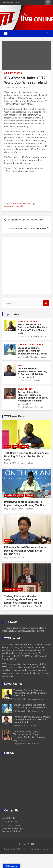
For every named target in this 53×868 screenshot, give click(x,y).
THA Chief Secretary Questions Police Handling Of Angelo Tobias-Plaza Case (32, 329)
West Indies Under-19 (14, 206)
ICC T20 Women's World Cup (22, 204)
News (27, 321)
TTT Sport (26, 88)
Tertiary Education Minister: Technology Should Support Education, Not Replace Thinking (33, 396)
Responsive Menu (48, 2)
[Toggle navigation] (6, 33)
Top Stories (12, 314)
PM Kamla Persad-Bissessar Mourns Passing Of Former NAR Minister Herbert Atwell (32, 373)
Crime (20, 321)
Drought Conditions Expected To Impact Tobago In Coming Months (32, 351)
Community (23, 345)
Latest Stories (13, 684)
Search (46, 303)
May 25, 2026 (24, 336)
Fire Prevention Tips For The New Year (25, 220)
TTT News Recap (15, 416)
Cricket (8, 73)
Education (23, 389)
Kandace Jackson (39, 336)
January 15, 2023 (12, 88)
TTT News (36, 380)
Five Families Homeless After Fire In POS (27, 228)
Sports (18, 73)
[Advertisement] (26, 265)
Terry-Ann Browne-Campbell (30, 407)
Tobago (34, 321)
